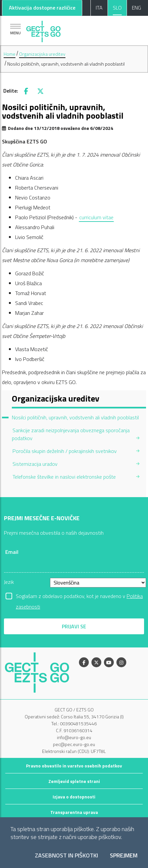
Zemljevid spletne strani (74, 781)
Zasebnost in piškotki (66, 856)
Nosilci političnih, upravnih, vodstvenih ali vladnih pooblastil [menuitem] (75, 417)
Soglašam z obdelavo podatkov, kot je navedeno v (79, 597)
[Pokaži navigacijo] (15, 29)
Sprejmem (124, 856)
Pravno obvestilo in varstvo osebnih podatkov (74, 766)
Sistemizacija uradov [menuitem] (35, 464)
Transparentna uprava (74, 812)
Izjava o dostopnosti (74, 797)
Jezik (9, 582)
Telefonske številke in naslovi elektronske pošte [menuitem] (64, 477)
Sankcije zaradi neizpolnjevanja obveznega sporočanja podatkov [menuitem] (71, 434)
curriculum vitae (96, 217)
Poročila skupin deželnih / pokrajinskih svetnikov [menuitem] (65, 451)
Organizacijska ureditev (42, 54)
